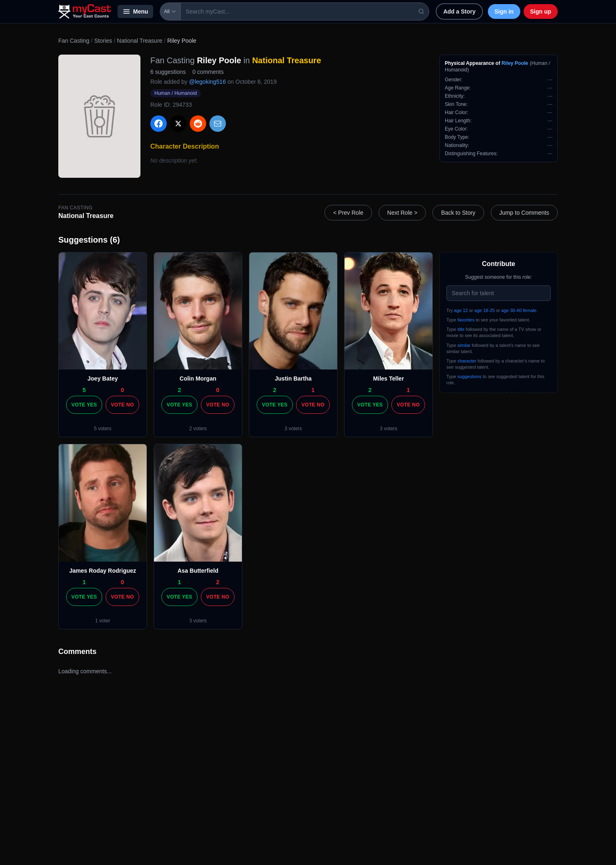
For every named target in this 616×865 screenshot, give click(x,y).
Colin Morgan (198, 379)
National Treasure (140, 41)
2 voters (198, 429)
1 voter (103, 621)
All (170, 11)
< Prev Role (348, 213)
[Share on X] (178, 124)
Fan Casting (74, 41)
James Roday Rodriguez (103, 571)
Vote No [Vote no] (122, 405)
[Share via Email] (218, 124)
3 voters (293, 429)
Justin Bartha (293, 379)
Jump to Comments (524, 213)
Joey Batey (103, 379)
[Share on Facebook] (159, 124)
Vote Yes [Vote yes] (84, 405)
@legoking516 (207, 82)
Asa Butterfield (198, 571)
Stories (103, 41)
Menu (135, 11)
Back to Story (458, 213)
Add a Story (459, 11)
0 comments (208, 72)
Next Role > (402, 213)
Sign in (504, 11)
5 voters (103, 429)
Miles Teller (388, 379)
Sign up (541, 11)
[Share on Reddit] (198, 124)
